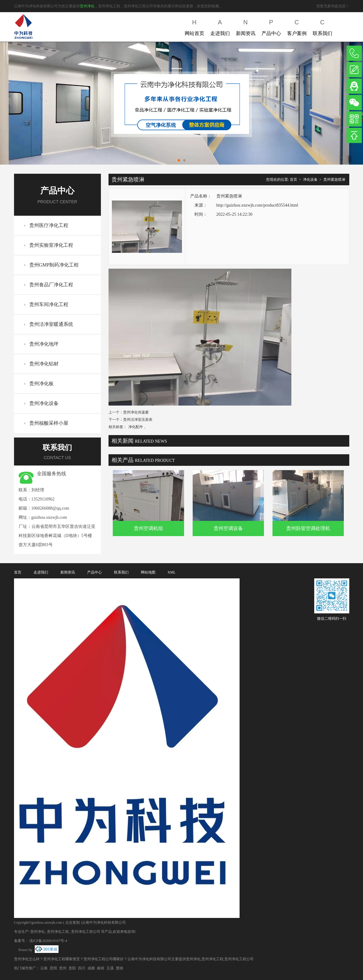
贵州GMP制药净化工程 (54, 265)
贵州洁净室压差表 (138, 420)
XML (172, 572)
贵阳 (72, 968)
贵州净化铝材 (44, 364)
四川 (82, 968)
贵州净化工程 (58, 932)
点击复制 (73, 922)
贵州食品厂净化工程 (51, 285)
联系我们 (322, 26)
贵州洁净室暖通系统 (51, 324)
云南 (44, 968)
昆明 (53, 968)
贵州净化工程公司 (86, 932)
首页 (294, 180)
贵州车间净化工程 (49, 304)
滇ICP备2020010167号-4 (48, 941)
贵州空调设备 (228, 528)
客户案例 (297, 26)
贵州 (63, 968)
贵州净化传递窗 (136, 412)
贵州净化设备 (44, 403)
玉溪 (110, 968)
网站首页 (194, 26)
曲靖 (101, 968)
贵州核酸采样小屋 (49, 423)
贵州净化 (87, 6)
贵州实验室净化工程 (51, 245)
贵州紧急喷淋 (334, 180)
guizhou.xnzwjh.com (49, 517)
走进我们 (220, 26)
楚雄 (119, 968)
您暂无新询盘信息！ (333, 6)
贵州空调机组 (148, 528)
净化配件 (136, 427)
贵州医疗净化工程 (49, 225)
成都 (91, 968)
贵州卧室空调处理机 (308, 528)
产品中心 (271, 26)
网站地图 (148, 572)
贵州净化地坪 (44, 344)
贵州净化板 (41, 384)
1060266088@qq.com (50, 508)
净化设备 (310, 180)
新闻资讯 (246, 26)
